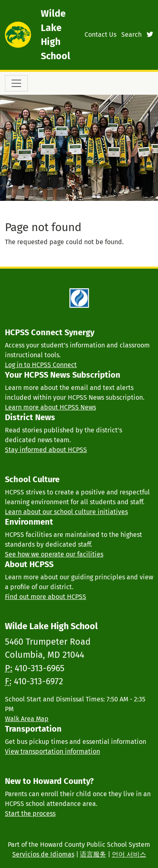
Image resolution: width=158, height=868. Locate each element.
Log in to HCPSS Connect (41, 365)
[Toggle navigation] (16, 83)
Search (131, 34)
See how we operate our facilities (54, 554)
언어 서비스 (129, 854)
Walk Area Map (27, 719)
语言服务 (93, 854)
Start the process (30, 813)
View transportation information (52, 751)
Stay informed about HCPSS (46, 450)
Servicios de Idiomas (43, 854)
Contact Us (100, 34)
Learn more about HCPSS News (50, 407)
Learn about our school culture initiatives (66, 512)
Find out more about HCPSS (46, 597)
